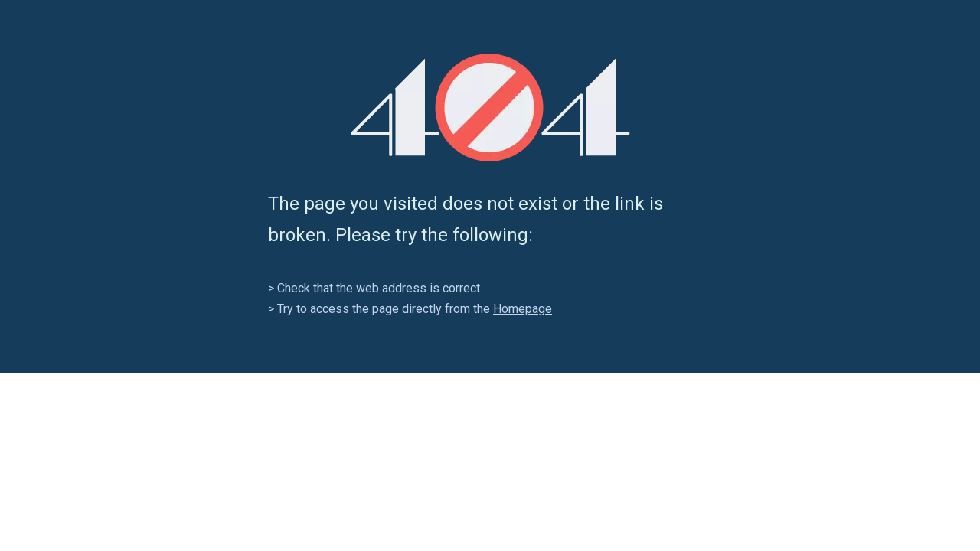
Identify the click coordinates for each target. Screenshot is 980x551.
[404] (490, 108)
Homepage (523, 309)
